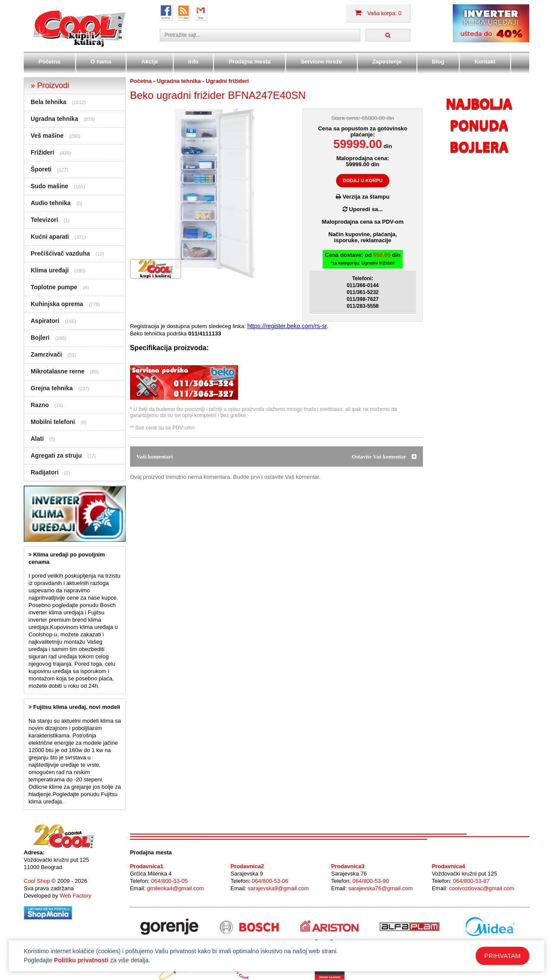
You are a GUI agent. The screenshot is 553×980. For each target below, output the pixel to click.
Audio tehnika (51, 203)
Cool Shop (37, 881)
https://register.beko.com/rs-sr (287, 326)
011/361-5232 (362, 292)
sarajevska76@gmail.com (380, 888)
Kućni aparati (50, 237)
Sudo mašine (49, 186)
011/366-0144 (362, 285)
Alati (37, 439)
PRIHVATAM (502, 956)
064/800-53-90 (371, 881)
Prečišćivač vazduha (60, 253)
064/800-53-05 (170, 881)
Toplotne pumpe (54, 287)
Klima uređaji (50, 270)
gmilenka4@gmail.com (175, 888)
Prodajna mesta (249, 62)
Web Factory (75, 896)
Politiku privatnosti (81, 960)
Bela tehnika (48, 102)
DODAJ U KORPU (362, 180)
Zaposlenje (387, 62)
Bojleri (40, 338)
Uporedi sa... (363, 209)
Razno (40, 405)
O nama (101, 62)
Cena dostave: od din (363, 259)
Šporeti (41, 169)
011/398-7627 (362, 299)
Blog (438, 62)
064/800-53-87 (472, 881)
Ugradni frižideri (227, 81)
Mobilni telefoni (53, 422)
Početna (49, 62)
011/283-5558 (362, 306)
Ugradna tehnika (54, 119)
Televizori (44, 220)
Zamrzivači (46, 354)
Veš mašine (47, 136)
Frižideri (42, 152)
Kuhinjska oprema (57, 304)
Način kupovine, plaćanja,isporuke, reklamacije (363, 237)
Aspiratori (45, 321)
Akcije (149, 62)
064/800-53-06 (270, 881)
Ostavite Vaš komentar (384, 457)
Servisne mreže (321, 62)
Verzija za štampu (362, 197)
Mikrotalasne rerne (58, 371)
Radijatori (45, 472)
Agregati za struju (56, 455)
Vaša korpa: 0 (378, 13)
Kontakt (485, 62)
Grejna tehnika (52, 388)
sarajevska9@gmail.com (278, 888)
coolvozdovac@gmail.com (481, 888)
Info (194, 62)
